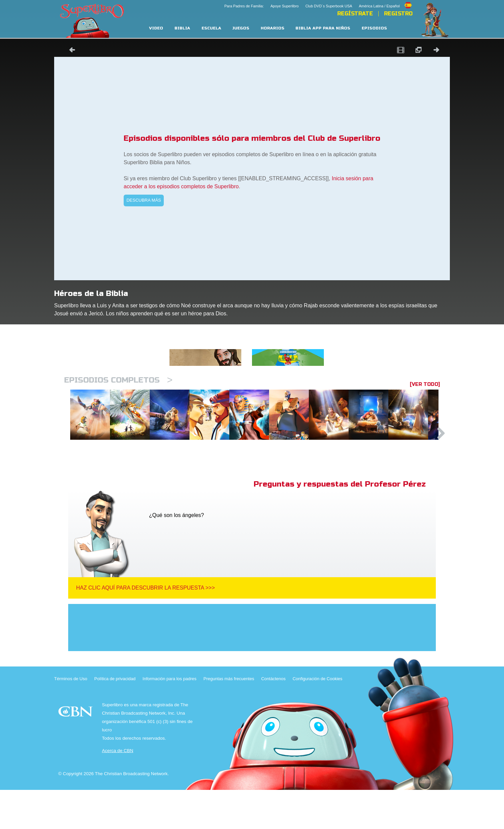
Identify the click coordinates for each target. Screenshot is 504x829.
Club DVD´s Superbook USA (329, 6)
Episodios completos (118, 380)
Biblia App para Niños (323, 28)
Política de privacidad (115, 718)
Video (156, 28)
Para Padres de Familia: (244, 6)
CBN (76, 753)
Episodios (374, 28)
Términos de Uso (71, 718)
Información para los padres (170, 718)
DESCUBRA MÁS (144, 200)
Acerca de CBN (118, 790)
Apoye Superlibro (284, 6)
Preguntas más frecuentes (229, 718)
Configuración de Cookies (317, 718)
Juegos (241, 28)
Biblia (182, 28)
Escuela (211, 28)
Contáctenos (273, 718)
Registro (398, 14)
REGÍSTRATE (355, 14)
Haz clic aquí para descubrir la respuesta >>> (146, 627)
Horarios (273, 28)
